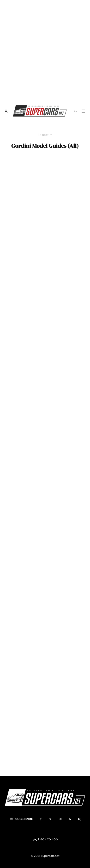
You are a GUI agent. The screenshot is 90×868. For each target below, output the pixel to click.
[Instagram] (60, 819)
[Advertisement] (45, 50)
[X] (50, 819)
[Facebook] (41, 819)
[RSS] (70, 819)
